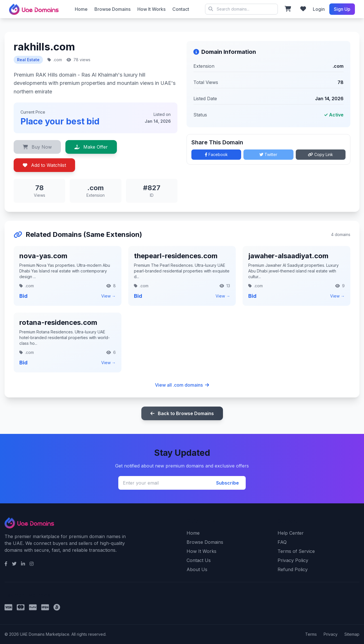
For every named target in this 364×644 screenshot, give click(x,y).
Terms (311, 634)
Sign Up (342, 9)
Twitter (268, 154)
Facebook (216, 154)
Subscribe (227, 483)
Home (81, 9)
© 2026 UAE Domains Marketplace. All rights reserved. (241, 9)
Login (319, 9)
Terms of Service (296, 551)
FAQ (282, 542)
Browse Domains (112, 9)
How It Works (151, 9)
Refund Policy (293, 569)
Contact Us (199, 560)
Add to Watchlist (44, 165)
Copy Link (320, 154)
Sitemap (352, 634)
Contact (181, 9)
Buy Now (37, 147)
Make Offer (91, 147)
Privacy (331, 634)
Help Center (291, 533)
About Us (197, 569)
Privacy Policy (293, 560)
